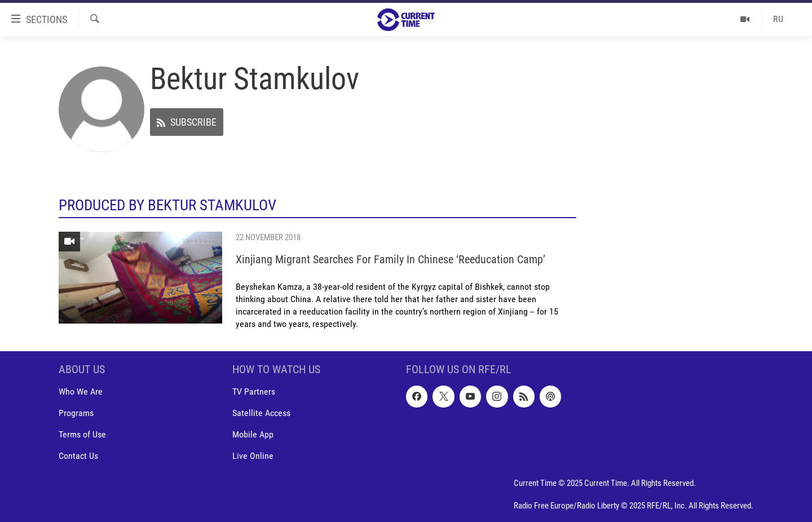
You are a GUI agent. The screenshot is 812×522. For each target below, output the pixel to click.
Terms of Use (82, 434)
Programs (76, 413)
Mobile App (253, 434)
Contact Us (78, 456)
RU (778, 19)
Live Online (253, 456)
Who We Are (81, 391)
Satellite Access (261, 413)
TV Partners (254, 391)
